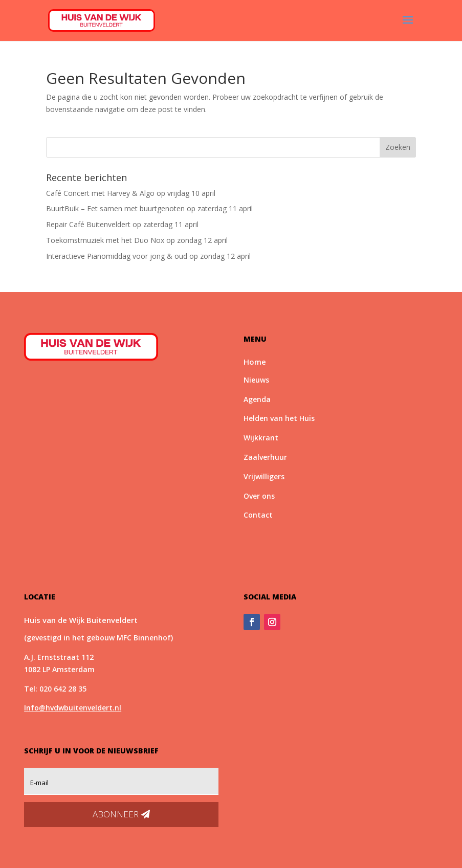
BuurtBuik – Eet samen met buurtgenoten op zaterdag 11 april (149, 208)
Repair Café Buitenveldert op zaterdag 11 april (122, 224)
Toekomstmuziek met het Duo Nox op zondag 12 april (137, 240)
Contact (258, 515)
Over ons (259, 496)
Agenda (257, 399)
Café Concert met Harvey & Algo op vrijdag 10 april (131, 193)
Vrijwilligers (264, 476)
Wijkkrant (261, 438)
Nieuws (256, 380)
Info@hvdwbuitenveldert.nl (73, 708)
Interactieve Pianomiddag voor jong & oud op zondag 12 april (148, 256)
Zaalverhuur (265, 457)
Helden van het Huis (279, 418)
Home (255, 362)
